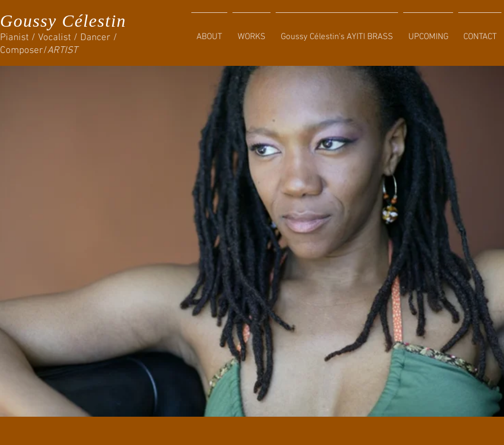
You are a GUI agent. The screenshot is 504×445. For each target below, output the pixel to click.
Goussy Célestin (63, 21)
